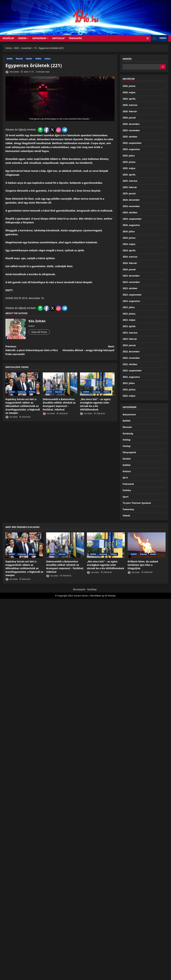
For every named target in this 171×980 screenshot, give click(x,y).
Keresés (127, 59)
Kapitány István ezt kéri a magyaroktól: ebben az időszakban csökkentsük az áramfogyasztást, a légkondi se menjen (23, 406)
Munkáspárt (79, 589)
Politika (32, 392)
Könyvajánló (129, 452)
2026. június (129, 86)
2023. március (130, 333)
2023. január (129, 345)
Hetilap (127, 440)
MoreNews (96, 596)
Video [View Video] (159, 38)
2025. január (129, 193)
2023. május (129, 320)
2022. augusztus (131, 377)
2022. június (129, 390)
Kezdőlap (92, 589)
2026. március (130, 105)
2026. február (130, 111)
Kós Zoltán (12, 72)
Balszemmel (129, 414)
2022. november (131, 358)
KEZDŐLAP (8, 38)
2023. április (129, 326)
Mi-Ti (125, 478)
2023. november (131, 282)
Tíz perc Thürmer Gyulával (137, 503)
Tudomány (128, 509)
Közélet (29, 59)
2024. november (131, 206)
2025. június (129, 162)
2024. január (129, 269)
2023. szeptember (132, 295)
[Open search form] (148, 38)
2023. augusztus (131, 301)
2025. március (130, 181)
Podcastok (128, 484)
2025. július (129, 156)
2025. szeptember (132, 143)
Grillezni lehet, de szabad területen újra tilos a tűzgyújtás (143, 565)
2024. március (130, 257)
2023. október (130, 288)
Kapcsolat (58, 38)
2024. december (131, 200)
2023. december (131, 276)
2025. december (131, 124)
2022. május (129, 396)
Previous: (33, 350)
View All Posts (39, 332)
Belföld (10, 59)
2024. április (129, 250)
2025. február (130, 187)
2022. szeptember (132, 371)
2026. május (129, 92)
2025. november (131, 130)
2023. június (129, 314)
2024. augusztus (131, 225)
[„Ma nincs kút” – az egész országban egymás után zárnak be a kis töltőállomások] (97, 384)
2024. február (130, 263)
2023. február (130, 339)
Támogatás (75, 38)
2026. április (129, 99)
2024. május (129, 244)
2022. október (130, 364)
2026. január (129, 118)
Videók (22, 38)
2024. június (129, 238)
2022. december (131, 352)
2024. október (130, 212)
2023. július (129, 307)
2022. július (129, 383)
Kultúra (48, 59)
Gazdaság (22, 392)
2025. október (130, 137)
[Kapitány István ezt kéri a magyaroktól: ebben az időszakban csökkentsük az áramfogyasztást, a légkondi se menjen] (23, 384)
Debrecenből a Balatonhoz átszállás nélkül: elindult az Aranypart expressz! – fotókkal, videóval (59, 404)
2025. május (129, 168)
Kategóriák (39, 38)
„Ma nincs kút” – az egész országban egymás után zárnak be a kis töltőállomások (95, 404)
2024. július (129, 231)
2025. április (129, 175)
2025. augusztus (131, 149)
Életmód (19, 59)
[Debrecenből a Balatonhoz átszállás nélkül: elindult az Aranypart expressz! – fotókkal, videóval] (60, 384)
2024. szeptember (132, 219)
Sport (126, 497)
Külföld (38, 59)
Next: (87, 349)
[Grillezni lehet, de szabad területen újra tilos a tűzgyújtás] (147, 545)
